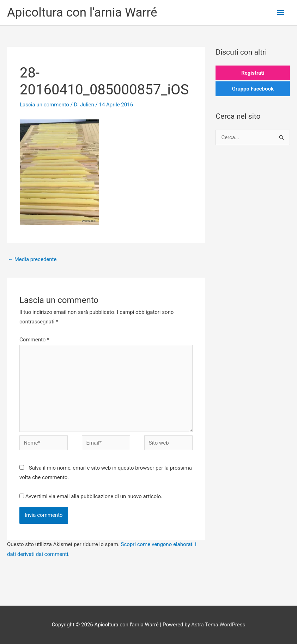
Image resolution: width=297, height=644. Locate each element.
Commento (34, 340)
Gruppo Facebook (253, 89)
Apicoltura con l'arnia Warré (82, 13)
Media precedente (32, 259)
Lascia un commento (44, 105)
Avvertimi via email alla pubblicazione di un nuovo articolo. (94, 496)
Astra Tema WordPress (218, 625)
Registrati (253, 73)
